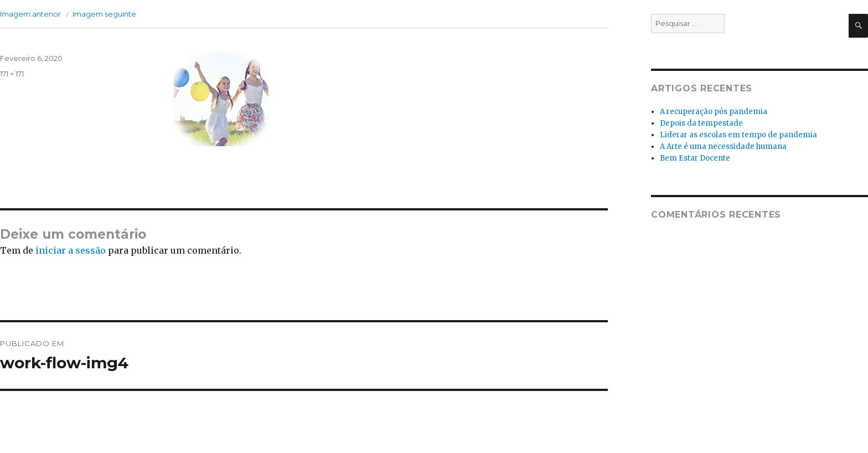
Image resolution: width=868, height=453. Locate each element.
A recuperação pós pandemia (714, 112)
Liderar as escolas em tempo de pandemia (738, 135)
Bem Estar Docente (695, 158)
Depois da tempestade (701, 123)
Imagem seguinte (104, 14)
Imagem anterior (30, 14)
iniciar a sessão (71, 250)
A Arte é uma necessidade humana (723, 146)
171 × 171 (12, 74)
